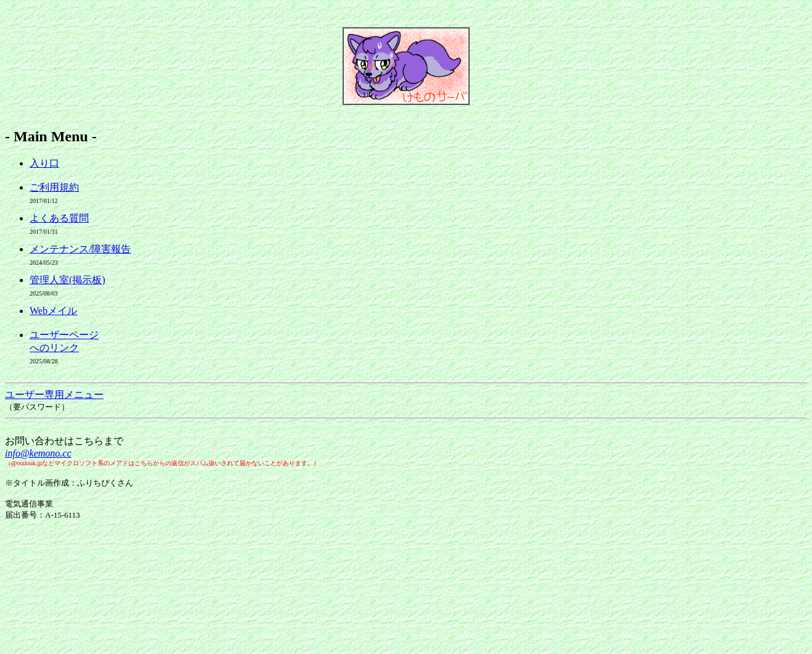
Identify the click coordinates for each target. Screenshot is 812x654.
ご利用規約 (54, 187)
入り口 (44, 163)
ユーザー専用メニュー (54, 395)
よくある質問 (59, 218)
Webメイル (53, 311)
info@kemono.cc (38, 453)
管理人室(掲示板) (68, 280)
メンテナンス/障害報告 (80, 249)
